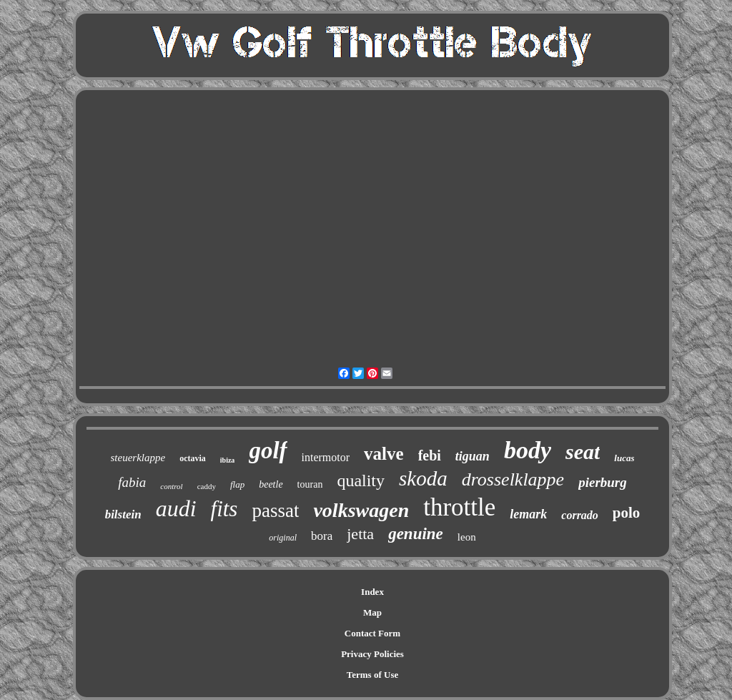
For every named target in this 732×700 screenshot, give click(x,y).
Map (372, 612)
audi (176, 508)
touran (310, 484)
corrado (580, 515)
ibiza (228, 460)
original (283, 538)
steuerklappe (138, 458)
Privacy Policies (372, 654)
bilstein (123, 514)
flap (237, 484)
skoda (423, 478)
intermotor (326, 457)
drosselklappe (513, 479)
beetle (271, 484)
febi (430, 455)
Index (372, 592)
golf (268, 450)
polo (627, 513)
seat (583, 452)
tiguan (473, 456)
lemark (528, 514)
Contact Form (372, 633)
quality (361, 480)
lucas (624, 458)
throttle (459, 507)
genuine (416, 534)
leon (467, 537)
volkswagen (361, 510)
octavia (193, 458)
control (171, 486)
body (528, 450)
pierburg (603, 482)
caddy (207, 486)
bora (322, 536)
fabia (132, 482)
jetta (360, 534)
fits (224, 509)
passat (275, 511)
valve (384, 454)
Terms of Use (372, 675)
